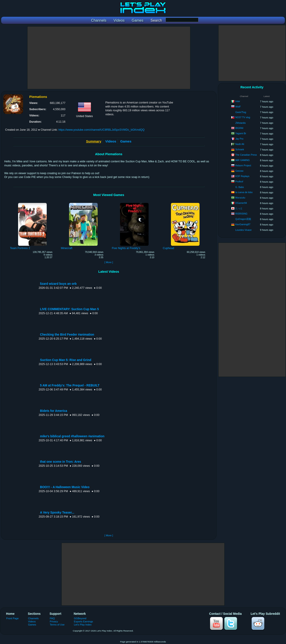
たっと (239, 208)
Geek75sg (241, 112)
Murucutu (240, 198)
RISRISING (241, 214)
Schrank (240, 149)
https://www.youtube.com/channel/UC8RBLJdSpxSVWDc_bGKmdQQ (101, 130)
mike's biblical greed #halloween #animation (72, 436)
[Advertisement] (109, 58)
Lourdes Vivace (243, 230)
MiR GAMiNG (242, 160)
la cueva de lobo (244, 192)
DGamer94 (241, 203)
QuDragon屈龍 (243, 219)
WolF (238, 107)
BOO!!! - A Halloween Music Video (65, 487)
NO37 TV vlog (243, 117)
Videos (111, 141)
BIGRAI (239, 128)
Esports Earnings (83, 621)
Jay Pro (239, 139)
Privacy (54, 621)
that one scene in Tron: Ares (61, 462)
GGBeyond (80, 618)
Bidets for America (54, 411)
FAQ (52, 618)
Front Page (13, 618)
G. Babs (240, 187)
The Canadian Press (246, 155)
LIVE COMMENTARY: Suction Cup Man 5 (69, 309)
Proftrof (239, 182)
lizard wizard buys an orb (58, 284)
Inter (238, 101)
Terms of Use (57, 625)
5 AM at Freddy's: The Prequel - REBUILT (70, 385)
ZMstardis (241, 123)
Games (126, 141)
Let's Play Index (83, 625)
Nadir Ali (240, 144)
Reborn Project (243, 165)
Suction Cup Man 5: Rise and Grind (66, 360)
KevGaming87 (243, 224)
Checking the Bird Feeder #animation (67, 335)
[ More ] (109, 262)
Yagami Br (241, 133)
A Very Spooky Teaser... (57, 513)
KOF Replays (242, 176)
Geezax (239, 171)
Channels (33, 618)
